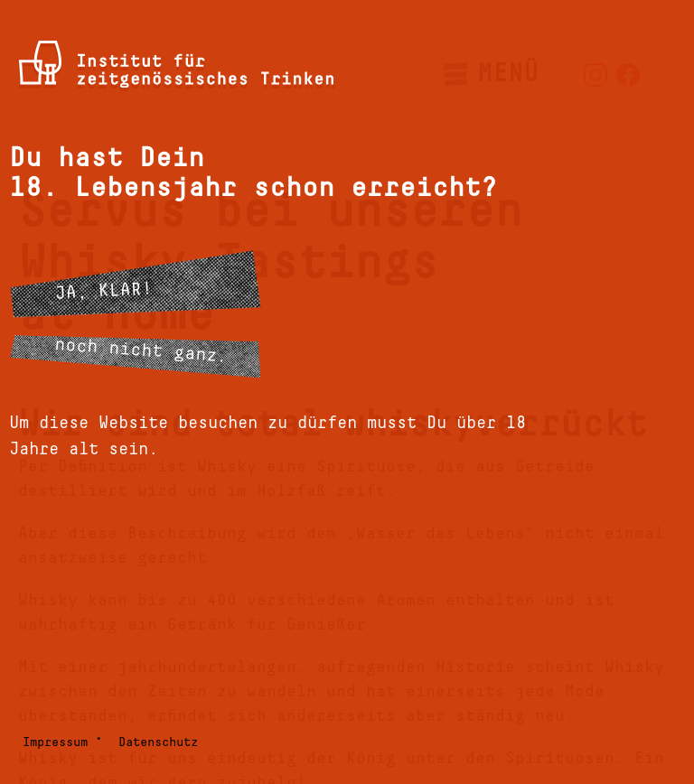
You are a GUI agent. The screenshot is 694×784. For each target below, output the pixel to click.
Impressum (55, 742)
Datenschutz (158, 742)
